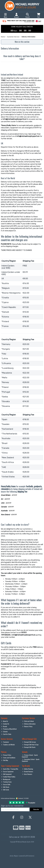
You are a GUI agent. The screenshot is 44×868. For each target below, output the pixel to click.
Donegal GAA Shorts (29, 747)
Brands (4, 726)
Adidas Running (28, 769)
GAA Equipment (6, 774)
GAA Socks (5, 790)
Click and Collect (28, 721)
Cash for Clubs (6, 734)
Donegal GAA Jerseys (29, 742)
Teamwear (5, 742)
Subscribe (36, 809)
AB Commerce (30, 856)
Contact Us (5, 724)
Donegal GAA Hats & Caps (31, 745)
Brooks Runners (28, 771)
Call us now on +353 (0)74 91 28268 (22, 837)
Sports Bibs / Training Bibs (10, 769)
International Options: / (15, 798)
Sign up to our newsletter (12, 806)
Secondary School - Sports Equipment (31, 760)
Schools (4, 731)
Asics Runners (27, 774)
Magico (16, 856)
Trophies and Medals (8, 745)
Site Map (5, 760)
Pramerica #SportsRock (9, 729)
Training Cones (6, 782)
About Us (5, 721)
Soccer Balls (6, 784)
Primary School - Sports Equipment (30, 756)
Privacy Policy (6, 755)
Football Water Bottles (8, 777)
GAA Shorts (5, 787)
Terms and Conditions (8, 758)
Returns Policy (27, 726)
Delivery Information (29, 724)
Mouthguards (6, 779)
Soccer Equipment (7, 771)
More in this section (22, 42)
